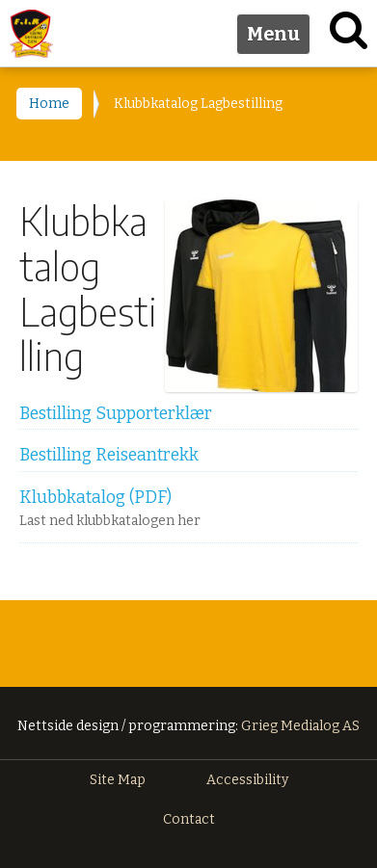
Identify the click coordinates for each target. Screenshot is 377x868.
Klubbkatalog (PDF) (95, 498)
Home (49, 104)
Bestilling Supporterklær (116, 414)
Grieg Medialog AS (300, 726)
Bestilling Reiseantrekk (109, 455)
